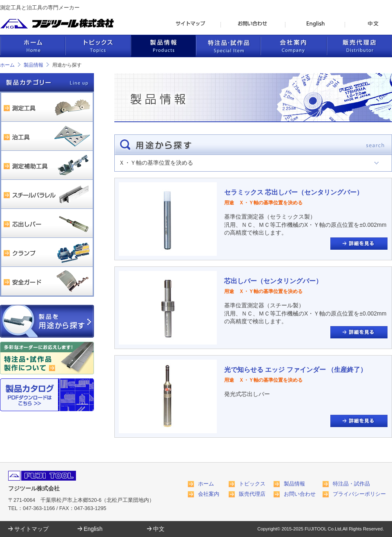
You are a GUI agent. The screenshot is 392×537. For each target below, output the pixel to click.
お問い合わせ (300, 494)
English (93, 529)
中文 (159, 529)
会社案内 (209, 494)
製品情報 (33, 65)
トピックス (252, 484)
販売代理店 (252, 494)
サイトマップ (31, 529)
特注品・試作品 (351, 484)
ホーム (7, 65)
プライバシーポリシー (359, 494)
